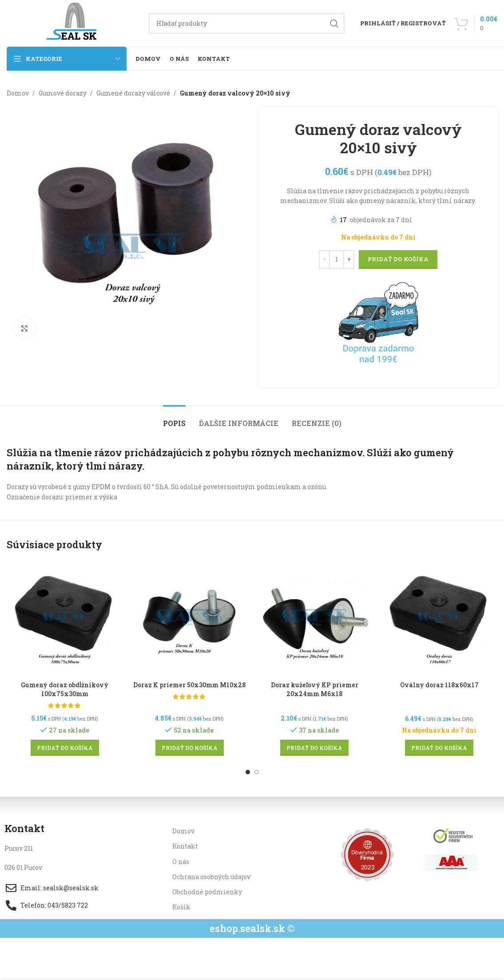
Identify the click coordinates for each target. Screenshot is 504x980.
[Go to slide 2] (257, 772)
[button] (65, 748)
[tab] (174, 419)
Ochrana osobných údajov (211, 877)
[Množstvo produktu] (337, 259)
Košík (181, 907)
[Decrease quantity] (324, 259)
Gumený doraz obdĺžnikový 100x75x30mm (65, 689)
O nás (181, 862)
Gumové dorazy (63, 93)
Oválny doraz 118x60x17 (439, 685)
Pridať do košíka (398, 259)
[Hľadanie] (247, 24)
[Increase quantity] (349, 259)
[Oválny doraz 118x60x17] (439, 619)
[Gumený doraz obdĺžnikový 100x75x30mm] (65, 619)
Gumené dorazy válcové (133, 93)
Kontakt (185, 846)
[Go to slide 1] (248, 772)
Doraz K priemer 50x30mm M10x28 (189, 685)
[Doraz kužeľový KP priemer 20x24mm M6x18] (315, 619)
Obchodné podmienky (207, 892)
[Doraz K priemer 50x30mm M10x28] (189, 619)
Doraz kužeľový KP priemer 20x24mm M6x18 (315, 689)
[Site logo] (73, 22)
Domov (18, 93)
